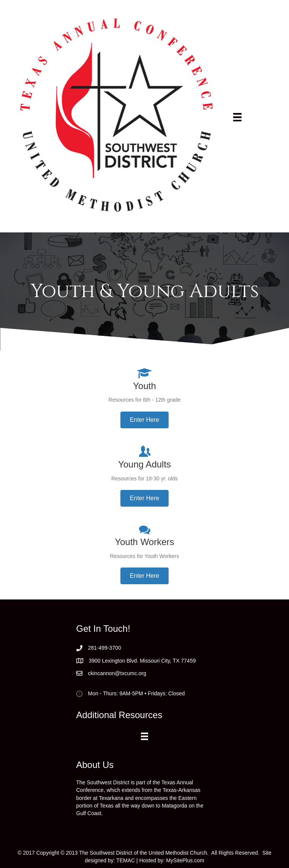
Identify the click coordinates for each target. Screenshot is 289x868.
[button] (144, 420)
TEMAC (126, 860)
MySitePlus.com (185, 860)
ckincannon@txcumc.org (117, 673)
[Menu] (237, 117)
